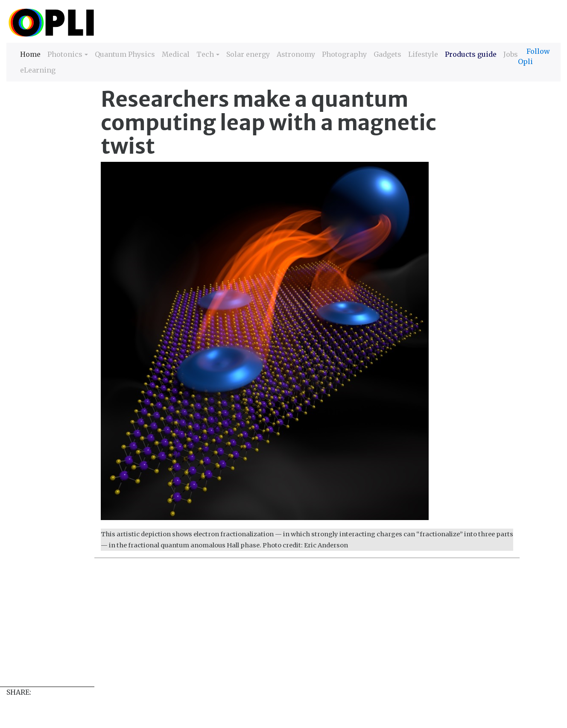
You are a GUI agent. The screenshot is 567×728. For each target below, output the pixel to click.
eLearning (38, 70)
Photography (344, 54)
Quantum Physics (125, 54)
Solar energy (248, 54)
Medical (176, 54)
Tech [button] (205, 54)
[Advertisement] (263, 627)
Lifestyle (423, 54)
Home (30, 54)
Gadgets (387, 54)
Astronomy (296, 54)
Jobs (511, 54)
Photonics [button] (65, 54)
